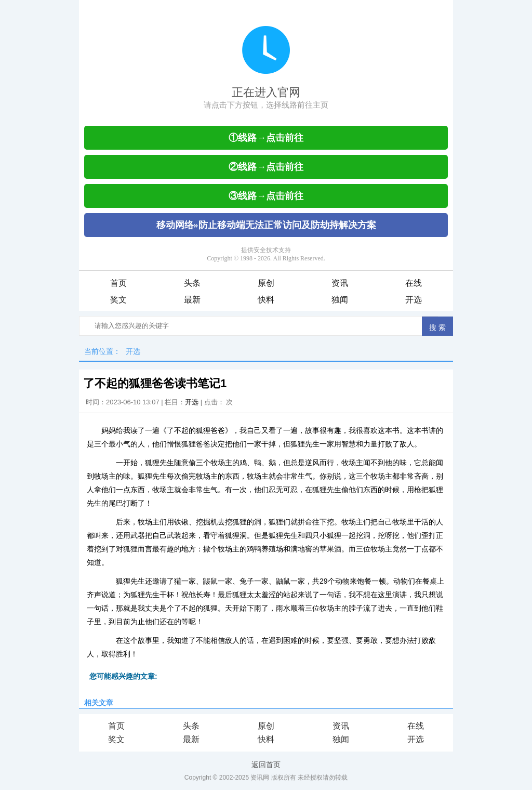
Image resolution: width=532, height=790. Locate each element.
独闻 (340, 300)
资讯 (340, 283)
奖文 (118, 300)
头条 (192, 283)
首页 (118, 283)
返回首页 (266, 765)
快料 (266, 300)
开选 (414, 300)
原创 (266, 283)
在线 (414, 283)
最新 (192, 300)
